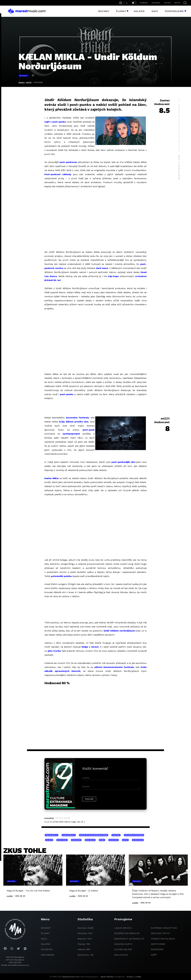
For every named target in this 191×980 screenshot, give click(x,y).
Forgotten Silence (163, 939)
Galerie (139, 11)
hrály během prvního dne (74, 422)
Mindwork (157, 949)
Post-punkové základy (58, 174)
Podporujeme (174, 11)
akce (44, 939)
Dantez (22, 82)
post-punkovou (68, 162)
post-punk (89, 430)
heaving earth (123, 944)
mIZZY (29, 82)
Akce (155, 11)
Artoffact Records (134, 835)
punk (102, 840)
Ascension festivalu (77, 418)
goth (125, 840)
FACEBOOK (144, 3)
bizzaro (130, 977)
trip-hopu (113, 276)
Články (121, 11)
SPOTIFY (177, 3)
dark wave (102, 268)
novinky (46, 928)
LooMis (138, 977)
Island (49, 840)
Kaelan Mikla (69, 835)
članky (45, 933)
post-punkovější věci (123, 462)
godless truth (160, 933)
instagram (48, 955)
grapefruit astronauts (129, 939)
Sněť (154, 955)
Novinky (104, 11)
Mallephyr (121, 955)
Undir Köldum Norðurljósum (94, 835)
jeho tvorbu (54, 651)
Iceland (116, 835)
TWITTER (167, 3)
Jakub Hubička (107, 977)
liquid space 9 (123, 928)
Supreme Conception (164, 928)
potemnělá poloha (61, 576)
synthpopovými (71, 434)
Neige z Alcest (90, 647)
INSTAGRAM (156, 3)
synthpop (76, 840)
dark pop (114, 840)
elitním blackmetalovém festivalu (114, 667)
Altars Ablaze (123, 949)
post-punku (67, 394)
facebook (47, 949)
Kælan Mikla (52, 478)
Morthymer (158, 944)
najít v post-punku (55, 122)
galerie (46, 944)
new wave (90, 840)
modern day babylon (127, 933)
